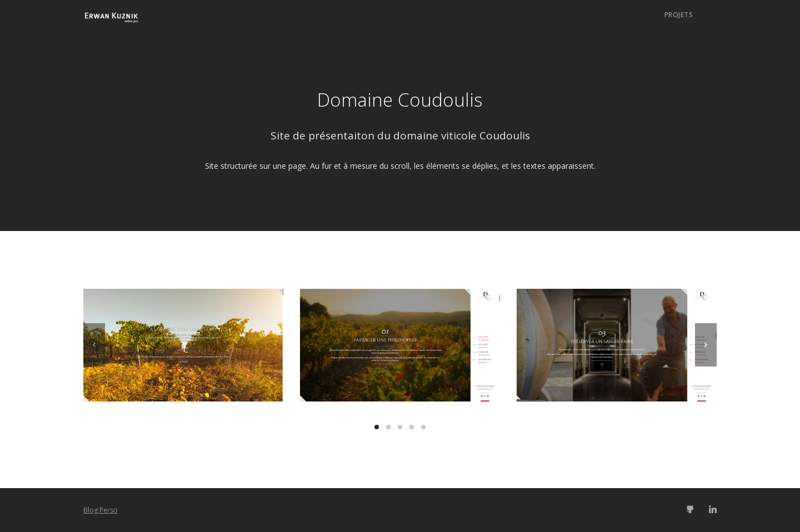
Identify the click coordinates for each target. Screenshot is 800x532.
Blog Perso (101, 510)
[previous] (94, 345)
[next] (706, 345)
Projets (679, 15)
